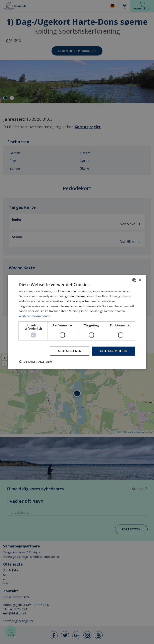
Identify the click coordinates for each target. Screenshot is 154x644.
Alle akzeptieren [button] (114, 351)
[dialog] (77, 322)
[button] (35, 361)
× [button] (140, 280)
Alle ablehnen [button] (70, 351)
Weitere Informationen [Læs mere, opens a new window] (34, 316)
